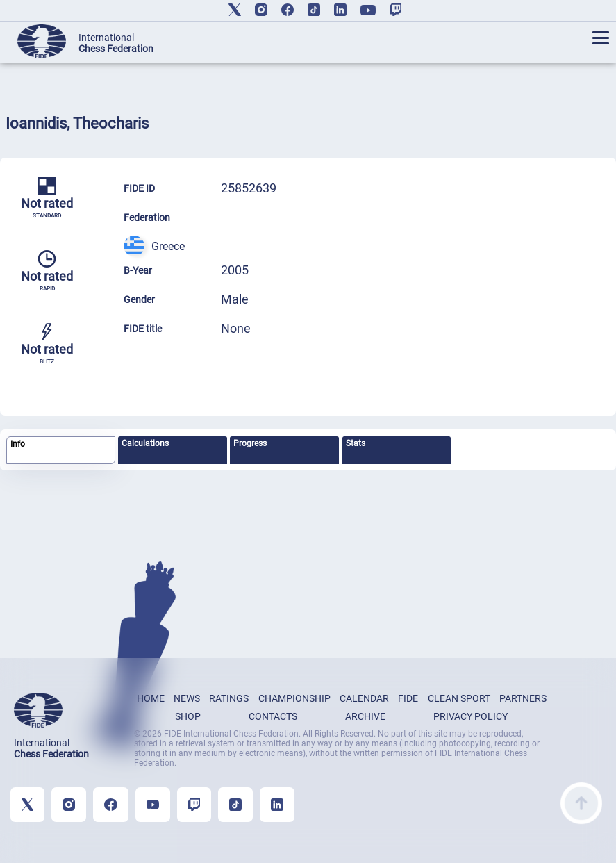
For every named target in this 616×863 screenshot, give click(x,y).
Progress (250, 443)
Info (18, 444)
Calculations (145, 443)
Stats (356, 443)
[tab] (60, 451)
